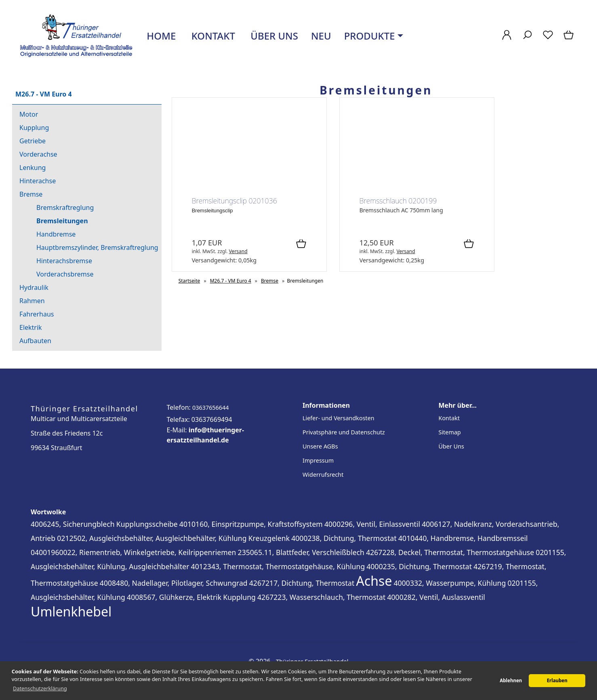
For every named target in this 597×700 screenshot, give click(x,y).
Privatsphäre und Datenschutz (344, 432)
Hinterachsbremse (64, 261)
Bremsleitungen (62, 221)
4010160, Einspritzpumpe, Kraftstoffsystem (251, 524)
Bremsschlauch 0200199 (398, 201)
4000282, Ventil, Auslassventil (436, 597)
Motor (29, 114)
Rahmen (32, 301)
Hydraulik (34, 287)
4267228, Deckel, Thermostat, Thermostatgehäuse (450, 552)
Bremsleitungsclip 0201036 (234, 201)
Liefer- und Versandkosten (338, 418)
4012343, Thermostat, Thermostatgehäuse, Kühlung (278, 566)
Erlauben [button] (557, 680)
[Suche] (527, 39)
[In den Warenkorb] (301, 244)
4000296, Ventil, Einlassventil (372, 524)
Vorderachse (38, 154)
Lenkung (33, 168)
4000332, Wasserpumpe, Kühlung (450, 583)
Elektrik (31, 327)
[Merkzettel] (548, 39)
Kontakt (212, 36)
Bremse (31, 194)
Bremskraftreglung (65, 207)
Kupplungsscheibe (147, 524)
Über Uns (451, 446)
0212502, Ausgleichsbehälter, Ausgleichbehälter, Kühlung (152, 538)
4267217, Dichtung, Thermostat (302, 583)
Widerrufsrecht (323, 475)
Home (160, 36)
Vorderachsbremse (65, 274)
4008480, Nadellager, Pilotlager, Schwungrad (174, 583)
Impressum (318, 460)
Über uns (273, 36)
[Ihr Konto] (507, 39)
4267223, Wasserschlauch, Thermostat (321, 597)
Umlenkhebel (71, 611)
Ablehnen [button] (511, 680)
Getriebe (33, 141)
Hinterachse (38, 181)
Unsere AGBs (320, 446)
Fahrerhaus (37, 314)
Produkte (370, 36)
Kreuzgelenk (269, 538)
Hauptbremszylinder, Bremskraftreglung (97, 247)
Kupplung (34, 128)
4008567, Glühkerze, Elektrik (174, 597)
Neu (321, 36)
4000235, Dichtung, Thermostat (419, 566)
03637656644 (211, 408)
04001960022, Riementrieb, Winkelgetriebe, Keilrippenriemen (133, 552)
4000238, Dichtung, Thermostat (344, 538)
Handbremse (56, 234)
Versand (238, 251)
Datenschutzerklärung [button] (40, 688)
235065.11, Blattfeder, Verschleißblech (301, 552)
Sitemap (450, 432)
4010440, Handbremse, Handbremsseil (463, 538)
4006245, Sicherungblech (73, 524)
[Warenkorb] (569, 39)
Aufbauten (35, 341)
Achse (374, 581)
